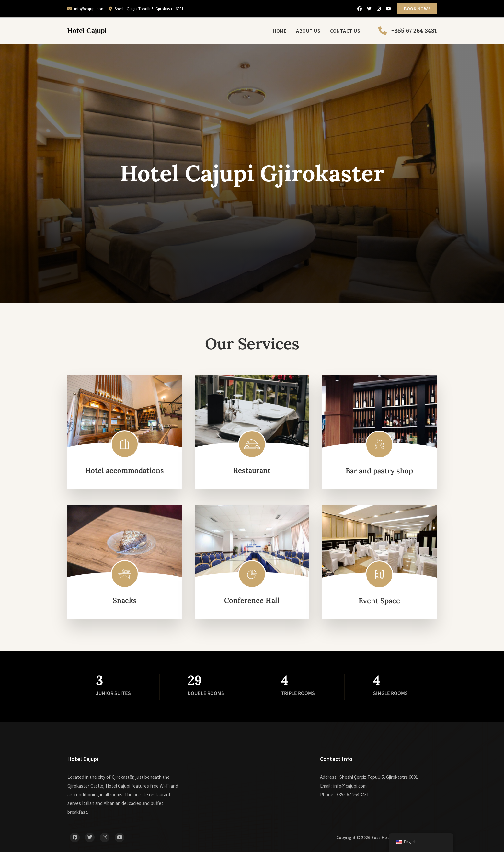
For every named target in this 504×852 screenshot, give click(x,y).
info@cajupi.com (86, 9)
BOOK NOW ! (417, 9)
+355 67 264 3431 (407, 31)
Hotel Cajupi (87, 31)
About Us (308, 31)
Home (280, 31)
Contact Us (345, 31)
